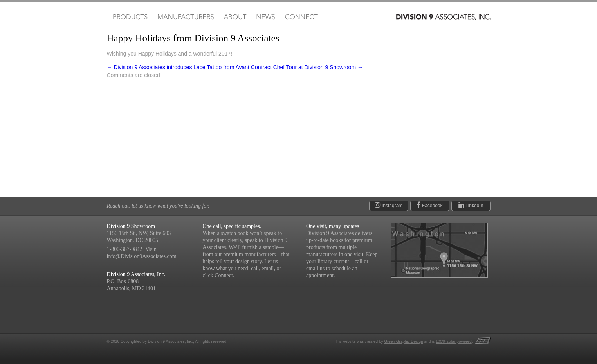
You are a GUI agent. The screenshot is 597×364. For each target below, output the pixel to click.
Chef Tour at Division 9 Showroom (318, 67)
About (235, 17)
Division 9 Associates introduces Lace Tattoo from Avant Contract (189, 67)
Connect (301, 17)
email (268, 268)
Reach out (118, 206)
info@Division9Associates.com (142, 256)
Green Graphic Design (404, 342)
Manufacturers (185, 17)
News (266, 17)
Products (129, 17)
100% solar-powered (454, 342)
